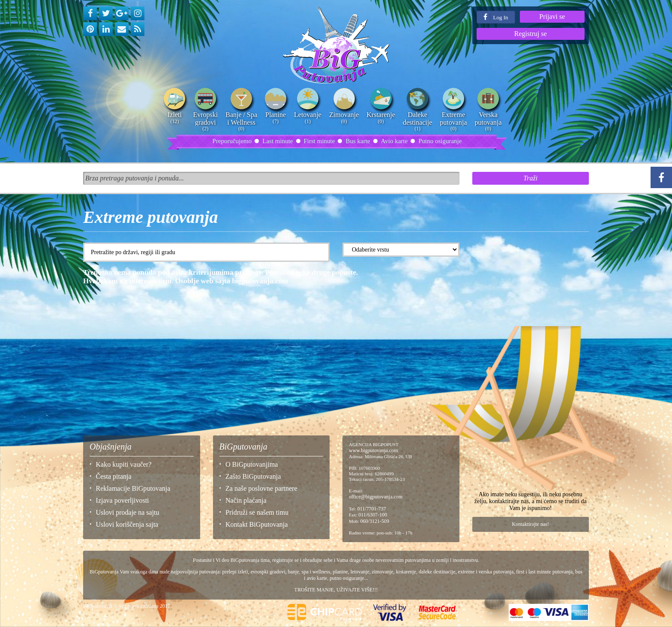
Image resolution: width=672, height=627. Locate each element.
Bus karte (358, 141)
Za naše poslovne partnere (261, 488)
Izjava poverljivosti (123, 500)
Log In (496, 17)
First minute (319, 141)
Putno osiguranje (440, 141)
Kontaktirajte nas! (531, 524)
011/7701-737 (372, 509)
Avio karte (394, 141)
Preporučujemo (232, 141)
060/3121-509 (375, 521)
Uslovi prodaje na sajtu (128, 512)
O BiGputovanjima (252, 464)
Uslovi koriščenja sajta (127, 524)
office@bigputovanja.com (376, 497)
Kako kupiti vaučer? (124, 464)
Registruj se (531, 34)
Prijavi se (552, 16)
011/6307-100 (373, 515)
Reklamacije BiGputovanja (133, 488)
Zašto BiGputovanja (253, 476)
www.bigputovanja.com (373, 450)
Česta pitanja (114, 476)
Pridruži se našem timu (257, 512)
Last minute (277, 141)
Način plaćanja (246, 500)
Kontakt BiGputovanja (256, 524)
